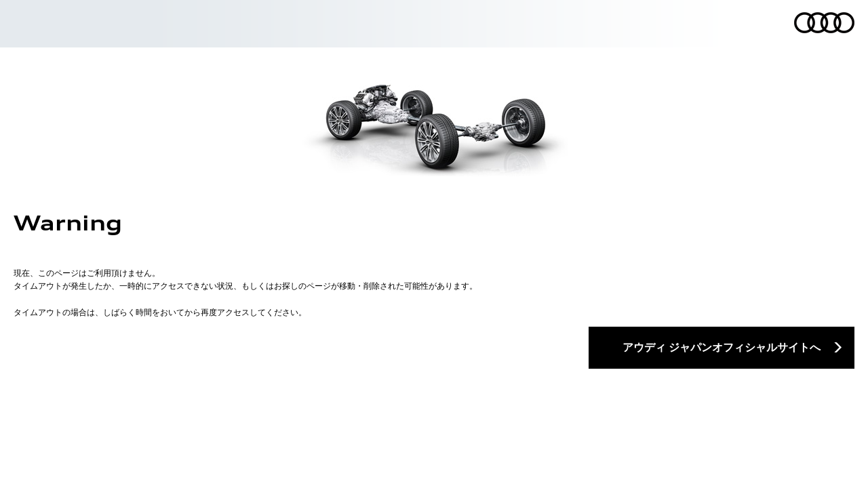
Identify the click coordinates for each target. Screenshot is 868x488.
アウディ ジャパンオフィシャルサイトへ (722, 347)
